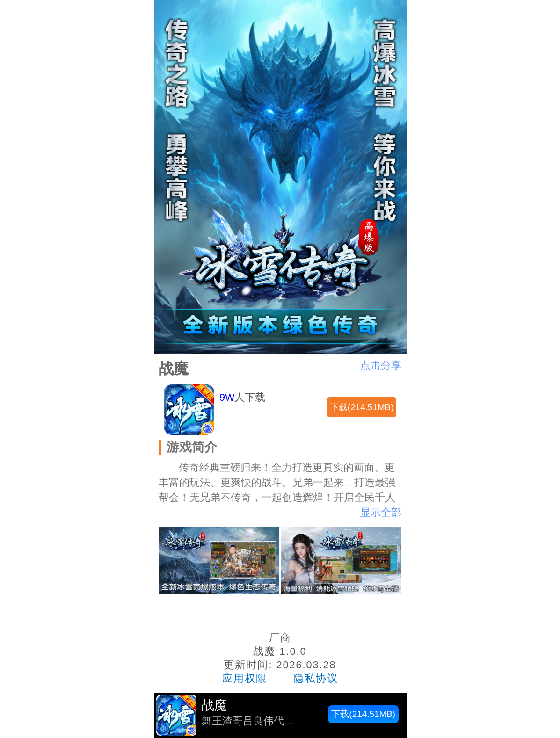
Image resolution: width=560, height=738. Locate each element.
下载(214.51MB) (362, 407)
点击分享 (381, 365)
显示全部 (381, 512)
